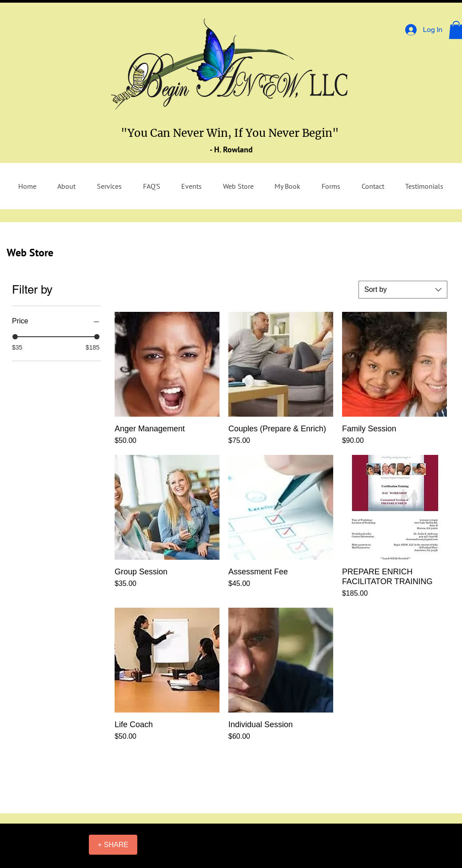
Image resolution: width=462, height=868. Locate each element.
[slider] (15, 337)
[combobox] (403, 290)
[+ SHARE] (113, 845)
